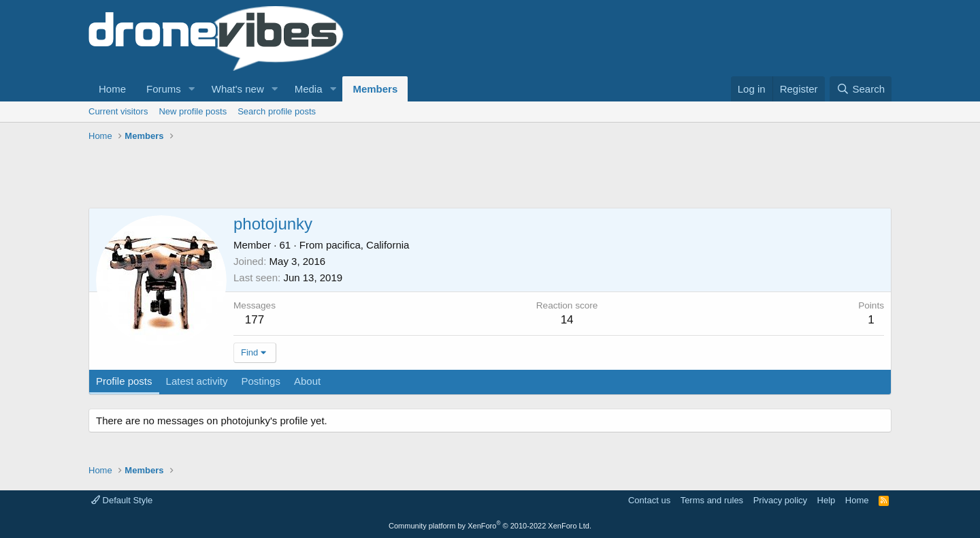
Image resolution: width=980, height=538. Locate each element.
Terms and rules (712, 500)
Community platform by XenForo (490, 526)
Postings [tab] (261, 381)
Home (112, 89)
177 (255, 320)
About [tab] (307, 381)
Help (827, 500)
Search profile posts (277, 111)
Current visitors (118, 111)
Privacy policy (780, 500)
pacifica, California (368, 245)
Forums (164, 89)
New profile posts (193, 111)
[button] (192, 89)
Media (309, 89)
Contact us (649, 500)
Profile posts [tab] (124, 381)
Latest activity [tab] (197, 381)
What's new (238, 89)
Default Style (122, 500)
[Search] (861, 89)
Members (375, 89)
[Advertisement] (336, 177)
